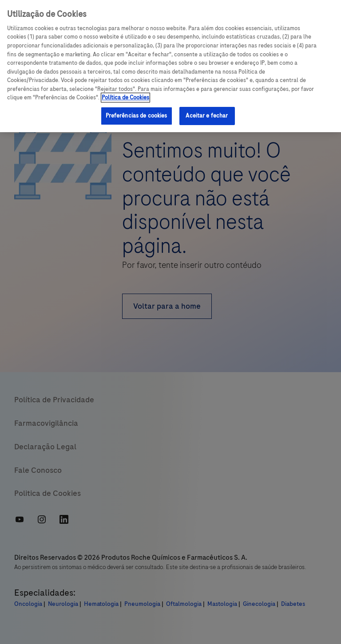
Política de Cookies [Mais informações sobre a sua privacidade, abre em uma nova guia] (125, 98)
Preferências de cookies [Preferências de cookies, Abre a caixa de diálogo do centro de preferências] (137, 116)
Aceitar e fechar (207, 116)
